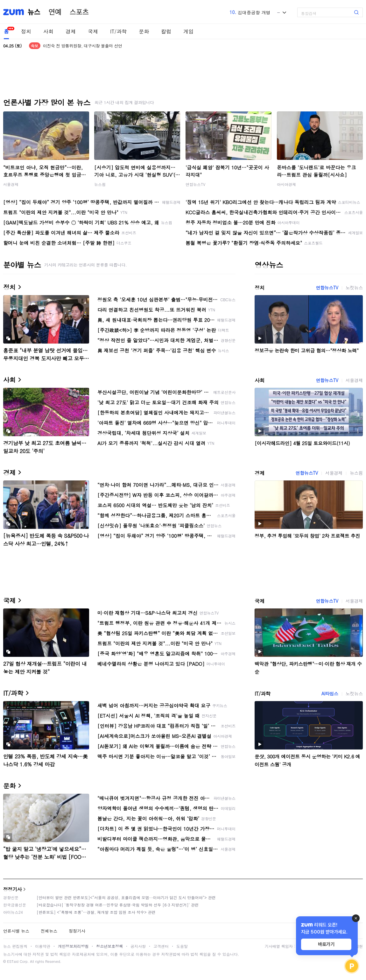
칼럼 (166, 31)
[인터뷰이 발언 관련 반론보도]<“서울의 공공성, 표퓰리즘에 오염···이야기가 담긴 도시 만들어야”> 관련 (126, 897)
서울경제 (11, 184)
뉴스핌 (100, 184)
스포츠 (79, 12)
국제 (93, 31)
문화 (144, 31)
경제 (71, 31)
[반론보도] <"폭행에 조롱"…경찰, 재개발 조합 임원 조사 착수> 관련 (96, 912)
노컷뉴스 (354, 288)
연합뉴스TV (195, 184)
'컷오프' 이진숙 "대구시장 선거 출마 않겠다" (82, 46)
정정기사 (12, 889)
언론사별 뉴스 (16, 931)
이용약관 (43, 946)
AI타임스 (330, 693)
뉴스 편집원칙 (15, 946)
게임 (188, 31)
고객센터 (161, 946)
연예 (55, 12)
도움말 (182, 946)
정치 (26, 31)
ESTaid (13, 961)
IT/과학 (118, 31)
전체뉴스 (49, 931)
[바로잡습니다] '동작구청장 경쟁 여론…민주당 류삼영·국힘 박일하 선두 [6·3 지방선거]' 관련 (118, 905)
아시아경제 (286, 184)
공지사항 (138, 946)
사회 (48, 31)
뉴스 (34, 12)
